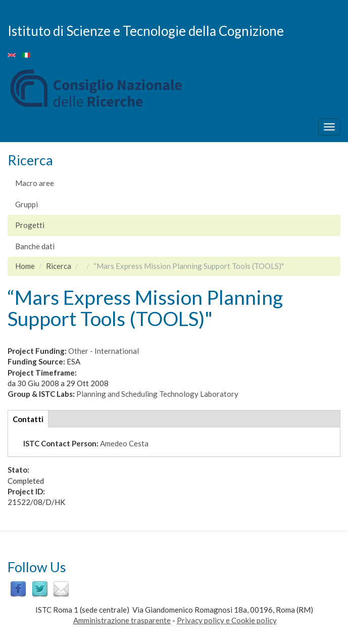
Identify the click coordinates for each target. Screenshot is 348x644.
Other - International (104, 351)
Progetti (30, 225)
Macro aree (35, 183)
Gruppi (27, 204)
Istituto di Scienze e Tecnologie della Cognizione (146, 30)
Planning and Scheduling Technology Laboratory (157, 394)
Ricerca (59, 266)
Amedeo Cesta (124, 443)
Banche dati (35, 246)
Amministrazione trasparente (122, 620)
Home (25, 266)
